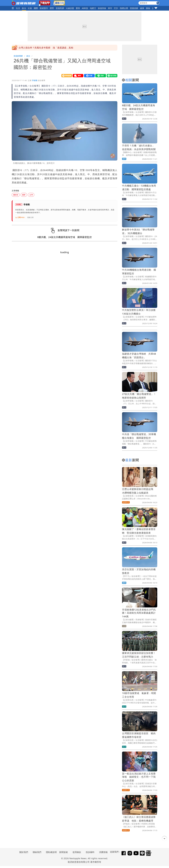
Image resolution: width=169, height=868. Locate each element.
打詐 (116, 8)
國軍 (24, 195)
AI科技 (85, 8)
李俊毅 (35, 80)
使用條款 (77, 852)
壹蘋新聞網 (18, 56)
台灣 (31, 195)
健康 (142, 8)
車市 (110, 8)
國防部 (16, 195)
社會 (30, 8)
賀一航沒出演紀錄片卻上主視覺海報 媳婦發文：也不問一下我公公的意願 (139, 777)
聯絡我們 (37, 852)
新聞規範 (64, 852)
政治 (24, 8)
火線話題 (70, 8)
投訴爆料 (90, 852)
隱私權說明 (51, 852)
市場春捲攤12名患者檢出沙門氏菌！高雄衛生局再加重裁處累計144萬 (139, 613)
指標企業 (124, 8)
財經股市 (44, 8)
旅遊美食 (102, 8)
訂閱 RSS (20, 217)
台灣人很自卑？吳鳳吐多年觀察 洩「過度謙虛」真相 (46, 48)
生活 (18, 8)
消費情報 (103, 852)
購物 (148, 8)
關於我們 (24, 852)
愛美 (78, 8)
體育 (52, 8)
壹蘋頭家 (134, 8)
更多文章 (31, 217)
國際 (36, 8)
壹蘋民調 (60, 8)
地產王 (93, 8)
